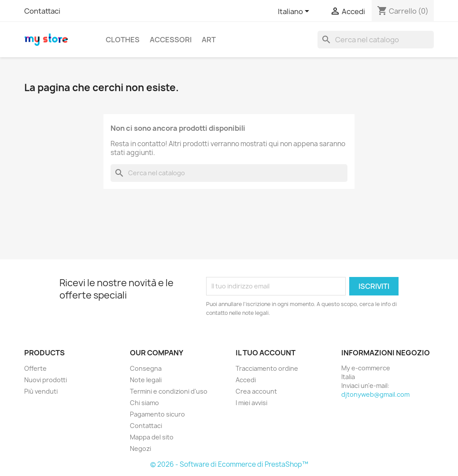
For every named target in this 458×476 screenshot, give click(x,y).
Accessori (171, 40)
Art (209, 40)
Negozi (140, 448)
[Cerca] (376, 40)
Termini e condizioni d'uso (169, 391)
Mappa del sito (152, 437)
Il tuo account (266, 353)
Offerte (35, 368)
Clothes (123, 40)
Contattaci (42, 11)
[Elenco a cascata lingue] (295, 12)
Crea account (256, 391)
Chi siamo (144, 403)
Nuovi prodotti (46, 380)
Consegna (146, 368)
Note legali (146, 380)
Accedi (246, 380)
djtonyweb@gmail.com (375, 394)
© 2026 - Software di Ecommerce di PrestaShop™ (229, 464)
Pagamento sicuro (157, 414)
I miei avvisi (251, 403)
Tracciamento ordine (267, 368)
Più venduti (41, 391)
